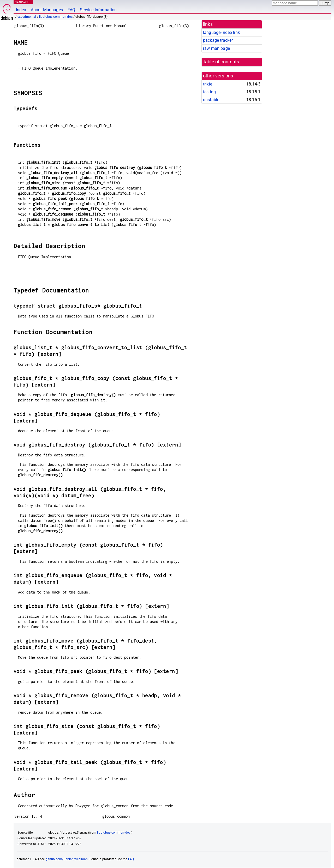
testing (209, 92)
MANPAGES (23, 2)
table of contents (221, 62)
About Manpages (47, 10)
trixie (208, 84)
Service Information (98, 10)
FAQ (71, 10)
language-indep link (221, 32)
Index (21, 10)
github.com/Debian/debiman (67, 859)
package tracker (218, 40)
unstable (211, 100)
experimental (27, 17)
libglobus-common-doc (56, 17)
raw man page (216, 48)
